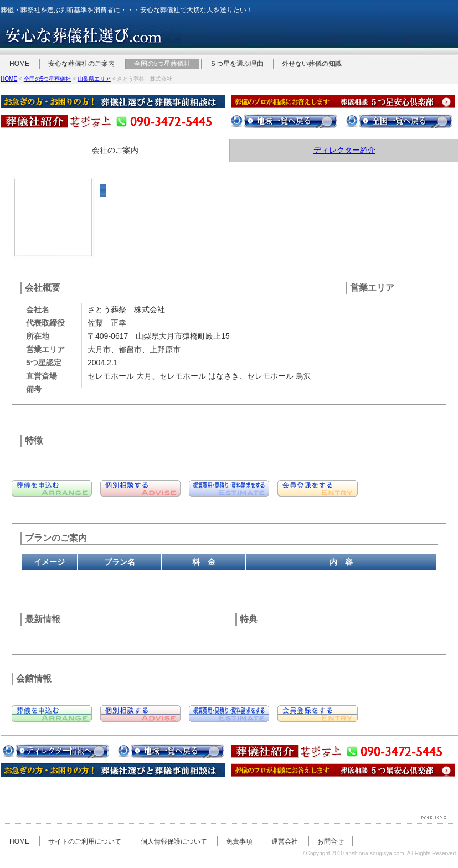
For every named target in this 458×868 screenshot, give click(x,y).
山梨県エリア (94, 79)
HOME (19, 64)
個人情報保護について (174, 841)
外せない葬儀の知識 (312, 64)
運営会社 (285, 841)
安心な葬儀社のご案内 (81, 64)
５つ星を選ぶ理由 (236, 64)
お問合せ (331, 841)
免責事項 (239, 841)
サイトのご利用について (85, 841)
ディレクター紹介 (344, 150)
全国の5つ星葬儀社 (163, 64)
